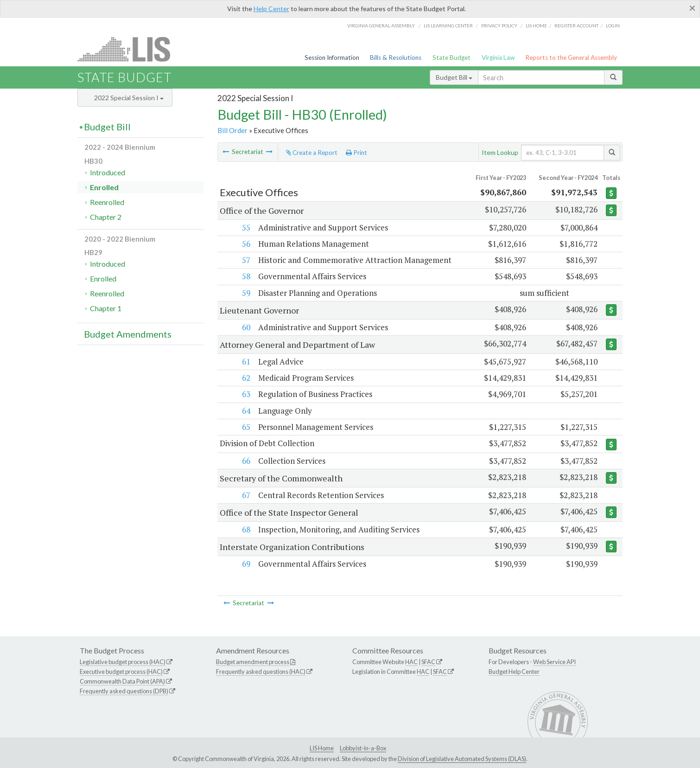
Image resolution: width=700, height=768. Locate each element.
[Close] (692, 8)
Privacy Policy (499, 26)
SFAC (428, 662)
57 (246, 260)
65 (246, 427)
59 (246, 293)
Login (613, 26)
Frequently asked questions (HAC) (261, 672)
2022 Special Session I (129, 98)
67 (246, 495)
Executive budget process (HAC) (121, 672)
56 (246, 244)
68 (246, 529)
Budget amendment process (253, 662)
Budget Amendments (128, 334)
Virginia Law (498, 58)
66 (246, 461)
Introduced (108, 172)
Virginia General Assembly (381, 26)
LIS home (536, 26)
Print (356, 153)
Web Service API (554, 662)
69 (246, 564)
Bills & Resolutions (396, 58)
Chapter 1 (106, 308)
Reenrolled (107, 202)
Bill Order (232, 130)
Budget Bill (454, 77)
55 (246, 227)
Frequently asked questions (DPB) (124, 691)
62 (246, 378)
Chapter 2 (106, 217)
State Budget (452, 58)
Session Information (332, 58)
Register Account (576, 26)
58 (246, 276)
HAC (411, 662)
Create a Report (312, 153)
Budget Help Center (514, 672)
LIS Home (322, 748)
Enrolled (104, 187)
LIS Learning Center (448, 26)
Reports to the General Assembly (571, 58)
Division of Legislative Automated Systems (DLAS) (462, 759)
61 (246, 362)
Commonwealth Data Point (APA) (122, 681)
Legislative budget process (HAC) (123, 662)
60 (246, 327)
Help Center (271, 9)
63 (246, 394)
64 (246, 411)
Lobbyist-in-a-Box (363, 748)
